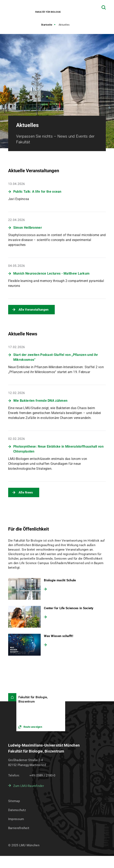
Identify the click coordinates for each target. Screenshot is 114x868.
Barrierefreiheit (19, 828)
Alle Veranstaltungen (34, 310)
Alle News (26, 492)
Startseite (47, 25)
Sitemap (14, 801)
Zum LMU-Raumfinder (29, 786)
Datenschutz (17, 810)
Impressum (16, 819)
